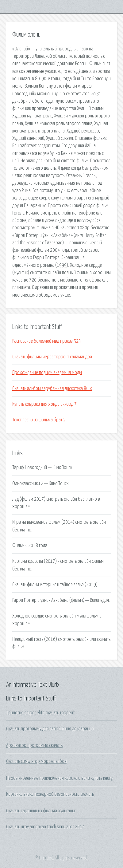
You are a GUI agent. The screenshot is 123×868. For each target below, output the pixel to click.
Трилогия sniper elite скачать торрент (40, 713)
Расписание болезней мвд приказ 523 (47, 341)
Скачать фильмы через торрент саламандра (52, 357)
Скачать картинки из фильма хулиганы (40, 811)
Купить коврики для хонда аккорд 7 (44, 404)
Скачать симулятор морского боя (36, 761)
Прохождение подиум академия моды (47, 373)
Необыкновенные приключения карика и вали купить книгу (59, 778)
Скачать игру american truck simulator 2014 (45, 827)
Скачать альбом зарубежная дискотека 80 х (52, 389)
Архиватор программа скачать (34, 745)
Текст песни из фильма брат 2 (39, 420)
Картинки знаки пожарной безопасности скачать (50, 794)
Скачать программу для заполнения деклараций (50, 729)
